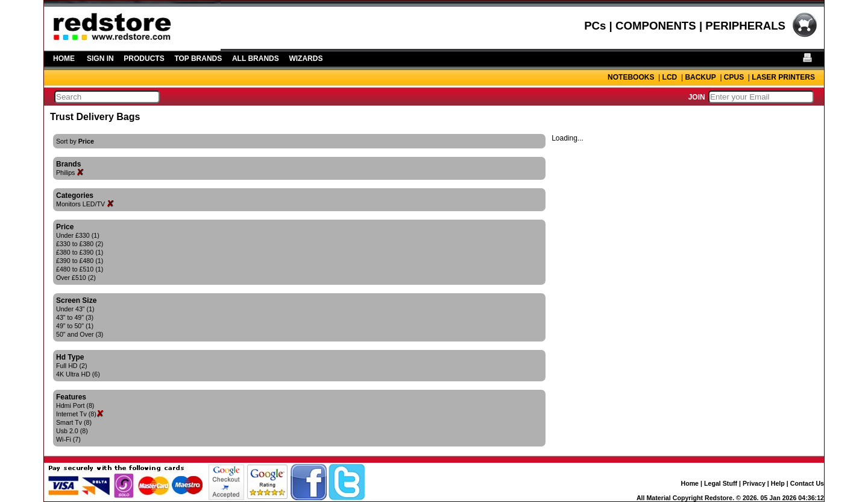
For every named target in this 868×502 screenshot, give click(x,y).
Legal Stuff (721, 483)
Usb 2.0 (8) (72, 431)
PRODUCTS (144, 59)
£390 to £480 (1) (80, 261)
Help (778, 483)
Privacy (754, 483)
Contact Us (807, 483)
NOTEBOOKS (631, 77)
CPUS (734, 77)
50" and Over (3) (80, 334)
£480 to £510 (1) (80, 269)
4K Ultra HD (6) (78, 374)
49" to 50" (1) (75, 326)
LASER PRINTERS (783, 77)
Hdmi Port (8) (75, 405)
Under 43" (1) (75, 309)
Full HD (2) (72, 366)
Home (690, 483)
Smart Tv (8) (74, 422)
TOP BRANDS (198, 59)
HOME (64, 59)
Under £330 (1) (78, 235)
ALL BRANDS (256, 59)
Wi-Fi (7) (68, 439)
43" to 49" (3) (75, 317)
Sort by (75, 141)
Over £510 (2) (76, 278)
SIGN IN (100, 59)
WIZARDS (306, 59)
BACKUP (700, 77)
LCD (670, 77)
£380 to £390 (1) (80, 252)
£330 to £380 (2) (80, 244)
